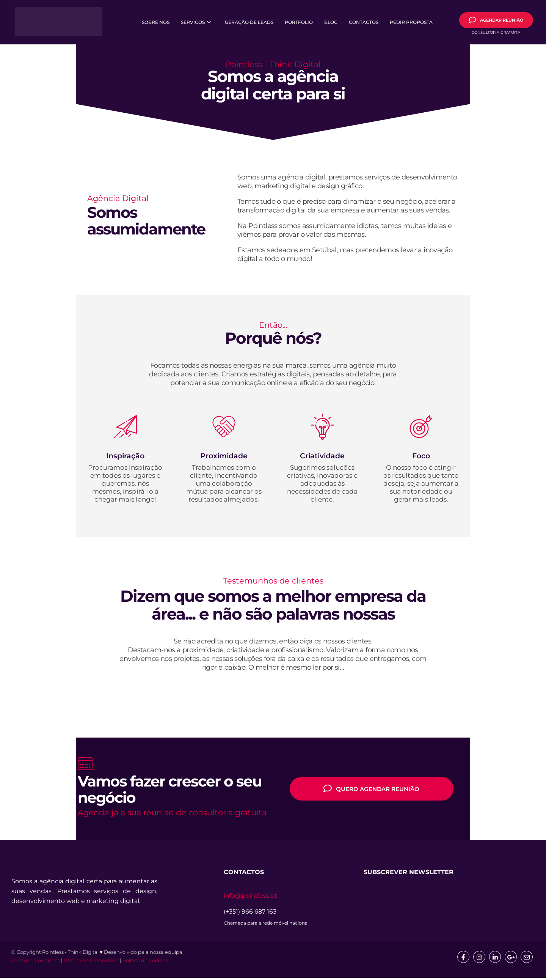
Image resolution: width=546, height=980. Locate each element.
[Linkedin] (493, 959)
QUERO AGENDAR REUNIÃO (372, 789)
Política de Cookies (145, 963)
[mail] (526, 959)
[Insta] (476, 959)
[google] (510, 959)
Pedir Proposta (411, 22)
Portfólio (299, 22)
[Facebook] (460, 959)
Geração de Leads (249, 22)
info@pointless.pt (250, 897)
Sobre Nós (156, 22)
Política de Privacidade (91, 963)
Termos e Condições (36, 963)
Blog (331, 22)
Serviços (196, 22)
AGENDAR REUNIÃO (496, 20)
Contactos (364, 22)
